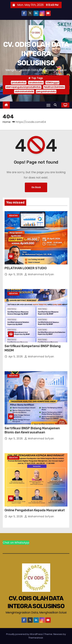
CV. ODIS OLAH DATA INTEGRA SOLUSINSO (36, 54)
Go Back (36, 187)
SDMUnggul (52, 83)
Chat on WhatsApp (16, 543)
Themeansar (36, 638)
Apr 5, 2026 (16, 274)
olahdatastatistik (24, 91)
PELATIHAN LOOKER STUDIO (26, 268)
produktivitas (19, 83)
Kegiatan (13, 216)
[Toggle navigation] (48, 105)
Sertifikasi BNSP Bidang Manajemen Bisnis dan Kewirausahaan (32, 430)
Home (7, 122)
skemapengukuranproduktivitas (23, 87)
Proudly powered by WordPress (25, 634)
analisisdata (36, 83)
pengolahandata (46, 91)
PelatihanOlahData (54, 87)
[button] (56, 105)
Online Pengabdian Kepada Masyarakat (35, 510)
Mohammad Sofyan (39, 274)
